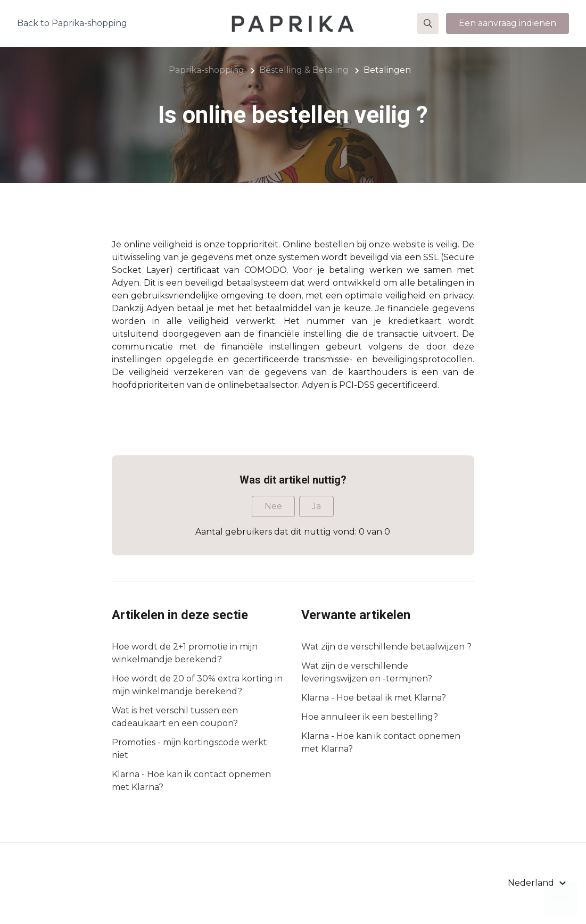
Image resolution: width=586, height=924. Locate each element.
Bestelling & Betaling (304, 70)
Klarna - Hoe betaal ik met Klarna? (374, 698)
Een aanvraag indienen (507, 23)
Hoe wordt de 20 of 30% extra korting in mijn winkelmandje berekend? (197, 685)
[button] (428, 23)
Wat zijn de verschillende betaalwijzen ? (386, 647)
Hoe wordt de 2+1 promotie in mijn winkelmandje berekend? (185, 653)
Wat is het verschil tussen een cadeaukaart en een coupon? (175, 717)
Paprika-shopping (207, 70)
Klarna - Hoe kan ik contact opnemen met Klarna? (191, 781)
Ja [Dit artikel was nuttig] (316, 506)
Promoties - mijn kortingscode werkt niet (189, 749)
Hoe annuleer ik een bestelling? (370, 717)
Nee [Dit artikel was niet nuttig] (273, 506)
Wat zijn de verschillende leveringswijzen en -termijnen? (367, 672)
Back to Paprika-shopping (72, 23)
